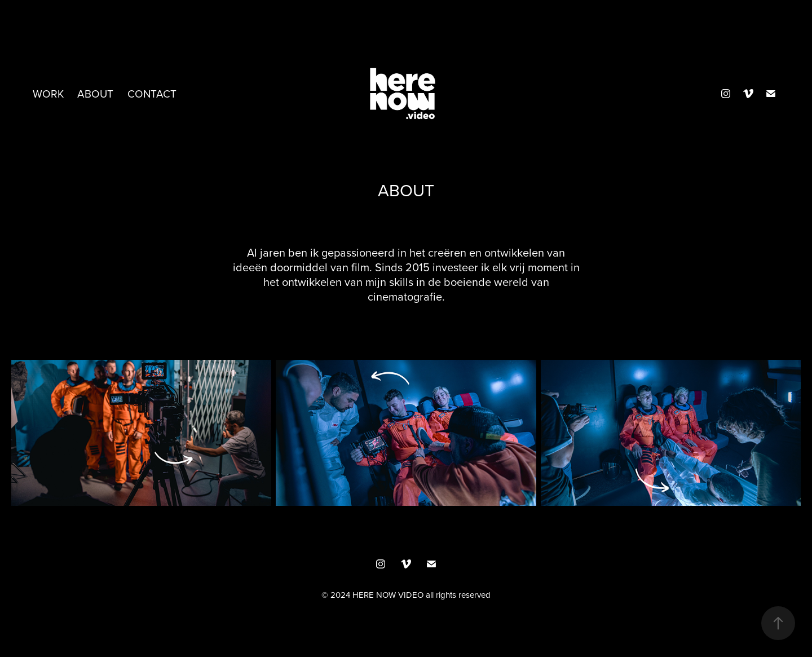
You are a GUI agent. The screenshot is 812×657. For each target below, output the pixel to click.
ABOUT (95, 93)
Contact (152, 93)
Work (48, 93)
